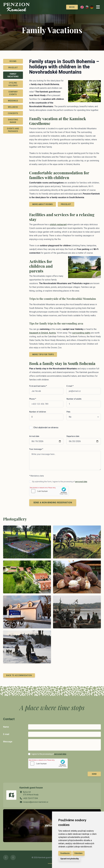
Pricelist (13, 68)
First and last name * (38, 386)
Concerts (13, 113)
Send (94, 774)
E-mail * (70, 386)
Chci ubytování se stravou (46, 427)
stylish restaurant (58, 224)
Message (8, 742)
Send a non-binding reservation (53, 503)
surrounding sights (81, 333)
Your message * (36, 449)
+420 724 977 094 (30, 798)
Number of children (38, 412)
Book (69, 7)
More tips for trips (43, 354)
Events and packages (13, 130)
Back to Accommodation (19, 675)
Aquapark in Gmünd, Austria (42, 333)
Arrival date (34, 436)
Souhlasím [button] (65, 853)
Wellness (13, 107)
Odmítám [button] (78, 853)
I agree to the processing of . (49, 754)
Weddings (13, 101)
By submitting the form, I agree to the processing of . (60, 482)
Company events (13, 93)
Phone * (33, 399)
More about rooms (43, 204)
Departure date (73, 436)
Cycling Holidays (13, 84)
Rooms (13, 61)
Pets (68, 412)
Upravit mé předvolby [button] (70, 859)
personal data (81, 482)
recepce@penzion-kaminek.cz (36, 802)
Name (6, 727)
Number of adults (74, 399)
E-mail (6, 734)
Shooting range (13, 121)
